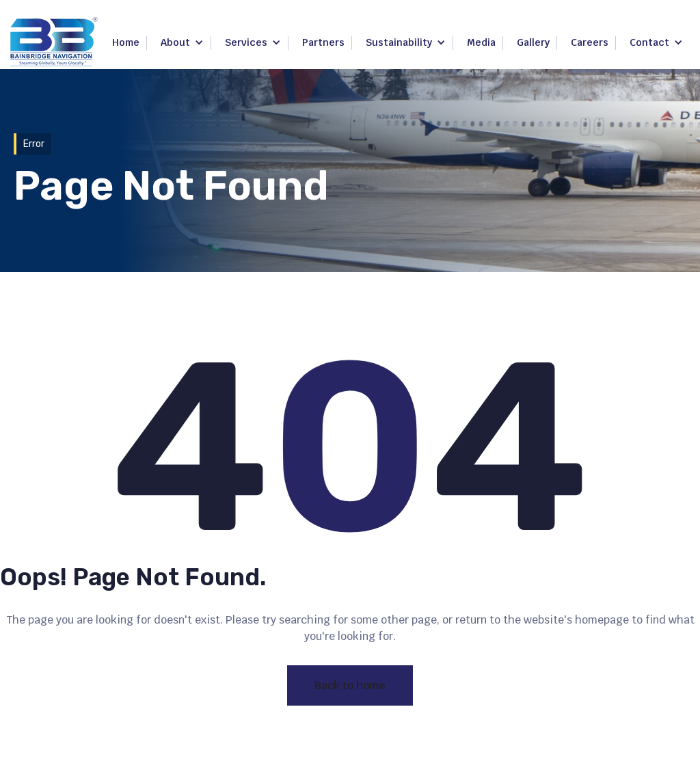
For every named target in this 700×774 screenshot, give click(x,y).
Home (126, 42)
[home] (54, 42)
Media (481, 42)
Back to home (350, 685)
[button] (182, 43)
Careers (590, 42)
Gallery (533, 42)
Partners (323, 42)
